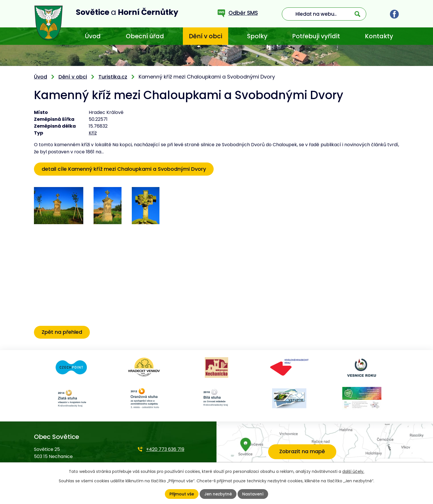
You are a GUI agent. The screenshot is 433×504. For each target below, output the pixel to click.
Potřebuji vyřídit (316, 36)
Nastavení (253, 494)
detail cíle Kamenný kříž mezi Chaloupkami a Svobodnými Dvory (124, 169)
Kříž (93, 133)
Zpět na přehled (62, 332)
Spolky (257, 36)
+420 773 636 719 (165, 449)
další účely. (353, 471)
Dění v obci (206, 36)
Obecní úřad (145, 36)
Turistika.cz (113, 77)
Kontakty (379, 36)
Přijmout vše (182, 494)
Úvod (93, 36)
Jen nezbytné (218, 494)
